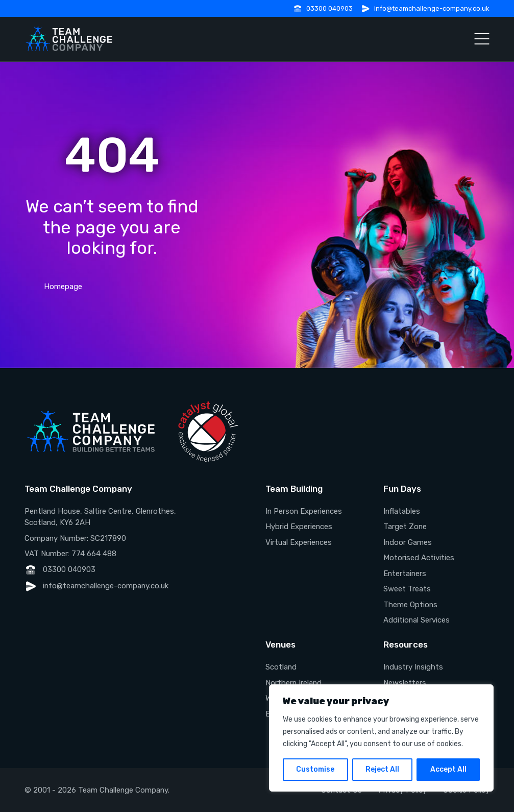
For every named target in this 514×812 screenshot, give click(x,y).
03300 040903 (329, 8)
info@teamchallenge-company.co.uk (432, 8)
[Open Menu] (482, 39)
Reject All (382, 769)
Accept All (448, 769)
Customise (315, 769)
